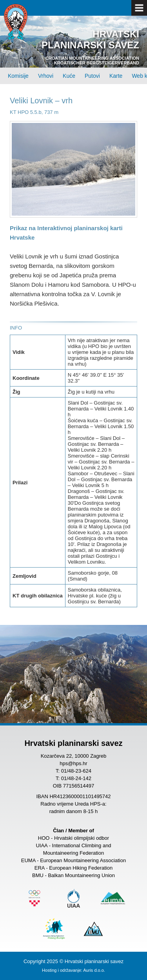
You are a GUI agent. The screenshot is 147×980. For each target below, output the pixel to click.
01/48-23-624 (76, 771)
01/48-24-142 (76, 778)
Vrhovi (46, 76)
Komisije (18, 76)
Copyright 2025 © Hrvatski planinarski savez (73, 961)
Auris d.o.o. (94, 970)
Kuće (69, 76)
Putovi (92, 76)
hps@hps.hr (73, 763)
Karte (116, 76)
